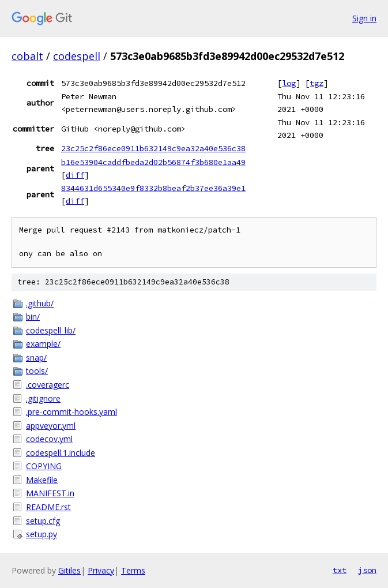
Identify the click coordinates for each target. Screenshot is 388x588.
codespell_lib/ (51, 330)
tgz (317, 83)
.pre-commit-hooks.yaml (71, 412)
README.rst (48, 507)
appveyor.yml (51, 426)
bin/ (33, 317)
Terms (133, 570)
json (367, 570)
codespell (77, 56)
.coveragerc (48, 385)
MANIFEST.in (50, 493)
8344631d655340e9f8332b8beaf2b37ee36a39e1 (153, 188)
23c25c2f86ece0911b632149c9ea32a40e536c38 (153, 148)
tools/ (37, 371)
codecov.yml (49, 439)
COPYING (44, 466)
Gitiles (69, 570)
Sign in (364, 18)
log (289, 83)
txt (340, 570)
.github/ (40, 303)
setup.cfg (43, 521)
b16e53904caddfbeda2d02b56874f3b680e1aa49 (153, 162)
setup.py (42, 534)
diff (75, 175)
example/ (43, 344)
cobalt (27, 56)
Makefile (42, 480)
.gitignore (43, 398)
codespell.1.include (61, 453)
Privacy (101, 570)
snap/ (36, 357)
